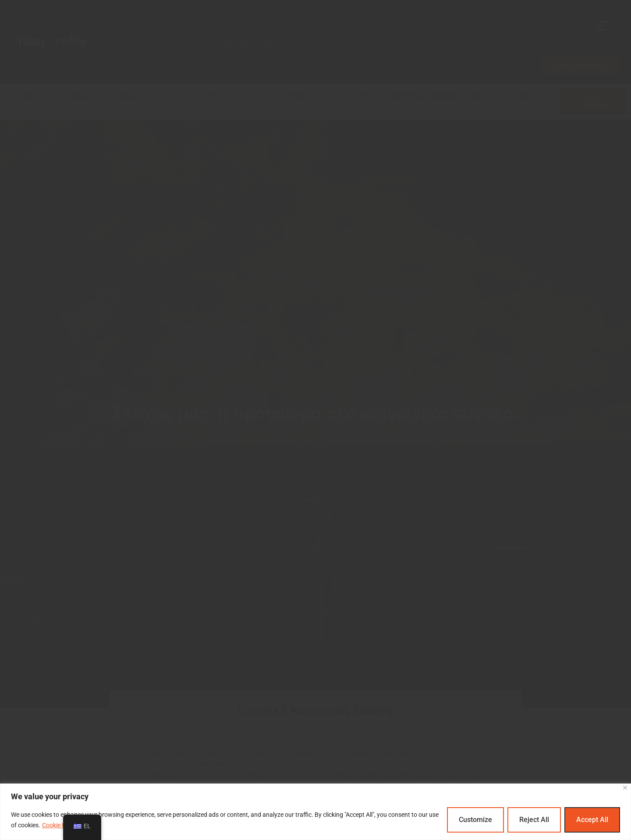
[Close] (625, 788)
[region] (315, 812)
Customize (475, 820)
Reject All (534, 820)
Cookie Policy (60, 825)
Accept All (592, 820)
